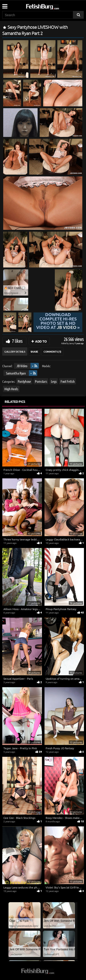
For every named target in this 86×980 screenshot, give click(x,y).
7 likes (17, 341)
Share (34, 351)
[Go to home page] (51, 6)
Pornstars (41, 381)
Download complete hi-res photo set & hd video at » (58, 321)
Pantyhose (24, 381)
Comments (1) (52, 351)
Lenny (72, 343)
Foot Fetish (68, 381)
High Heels (11, 389)
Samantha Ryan (16, 373)
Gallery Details (15, 351)
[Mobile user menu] (5, 5)
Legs (54, 381)
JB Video (22, 366)
